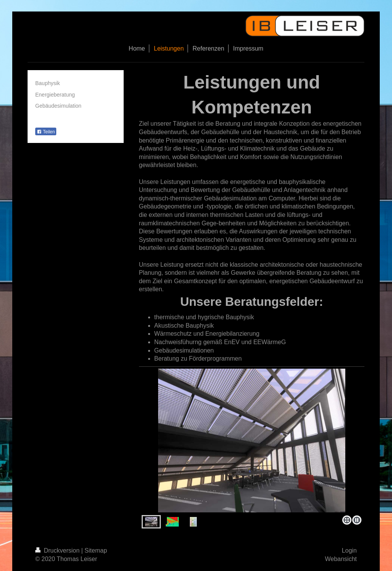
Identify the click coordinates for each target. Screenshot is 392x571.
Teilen (46, 132)
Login (349, 550)
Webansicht (341, 559)
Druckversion (58, 550)
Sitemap (96, 550)
